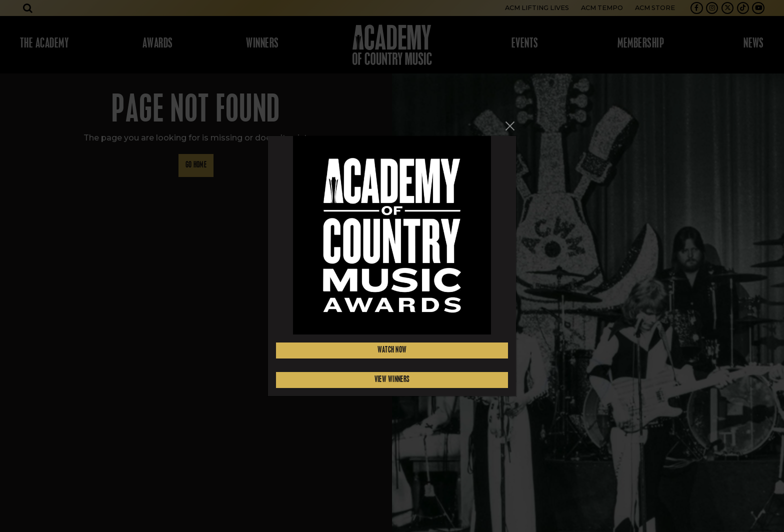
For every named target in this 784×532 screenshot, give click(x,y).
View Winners (392, 380)
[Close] (510, 126)
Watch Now (392, 350)
